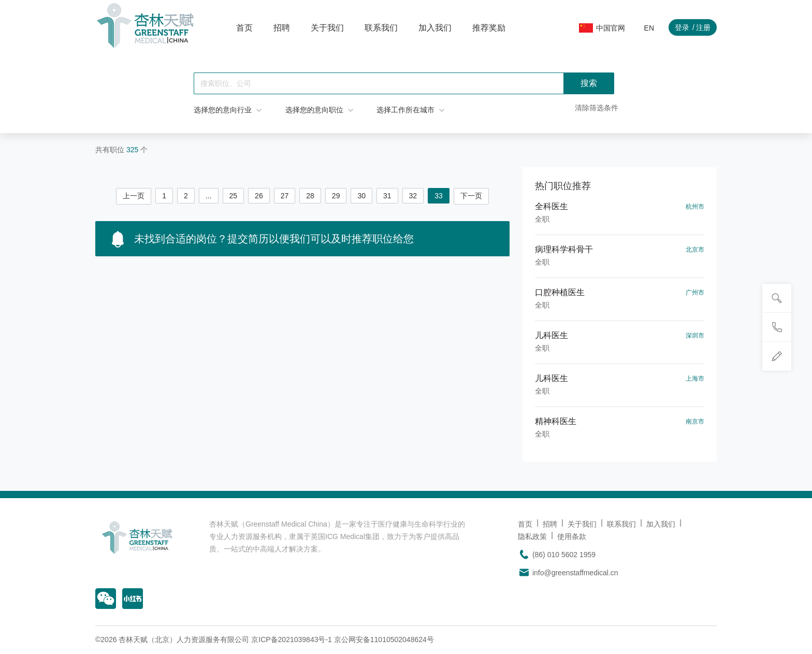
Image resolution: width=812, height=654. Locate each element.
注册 (703, 27)
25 (234, 196)
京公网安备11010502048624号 (384, 640)
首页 (244, 28)
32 (413, 196)
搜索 (589, 83)
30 (361, 196)
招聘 (282, 28)
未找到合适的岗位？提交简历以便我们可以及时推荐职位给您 (263, 239)
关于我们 (327, 28)
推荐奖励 (489, 28)
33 (439, 196)
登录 (682, 27)
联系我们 (381, 28)
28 (310, 196)
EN (649, 28)
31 (387, 196)
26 (259, 196)
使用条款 (572, 536)
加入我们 (435, 28)
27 (285, 196)
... (209, 196)
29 (336, 196)
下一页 (471, 196)
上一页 (134, 196)
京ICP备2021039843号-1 (292, 640)
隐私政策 (532, 536)
